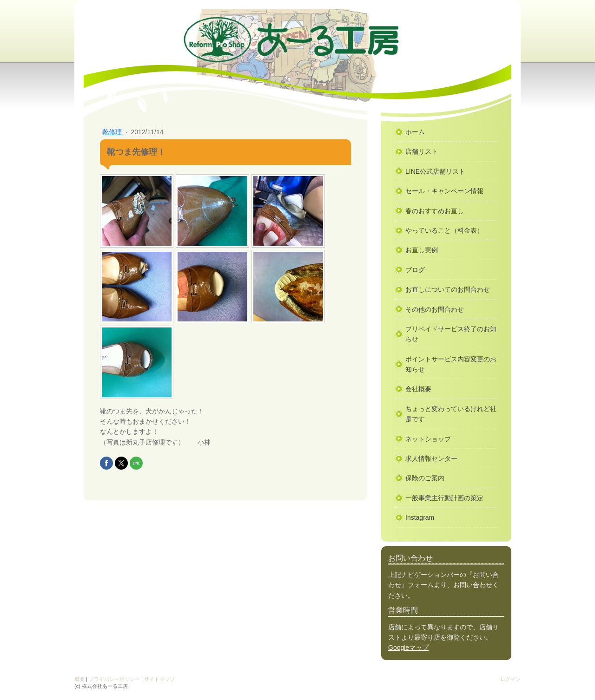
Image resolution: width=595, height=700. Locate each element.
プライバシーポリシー (114, 679)
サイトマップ (159, 679)
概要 (79, 679)
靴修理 (113, 132)
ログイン (510, 679)
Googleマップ (408, 648)
